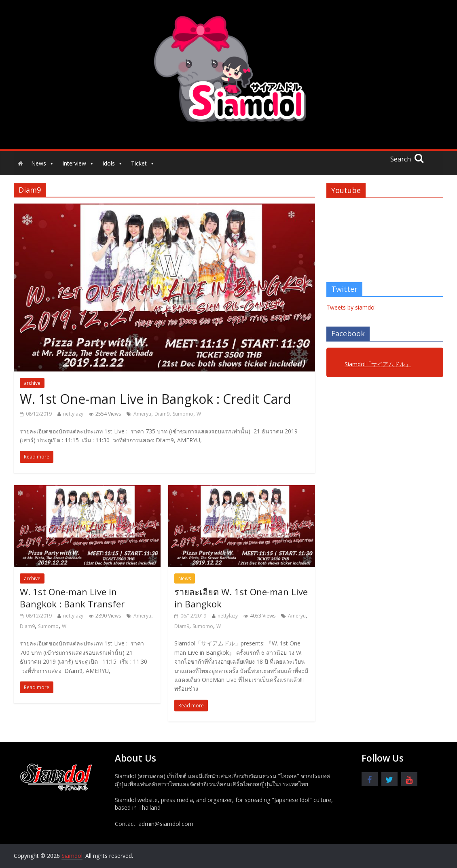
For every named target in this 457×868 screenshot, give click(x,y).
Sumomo (183, 414)
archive (32, 383)
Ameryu (142, 414)
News (43, 163)
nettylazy (73, 414)
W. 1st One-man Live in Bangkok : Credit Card (156, 399)
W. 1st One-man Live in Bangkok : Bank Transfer (72, 598)
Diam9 (162, 414)
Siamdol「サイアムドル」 (378, 364)
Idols (113, 163)
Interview (78, 163)
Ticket (143, 163)
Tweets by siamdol (351, 307)
